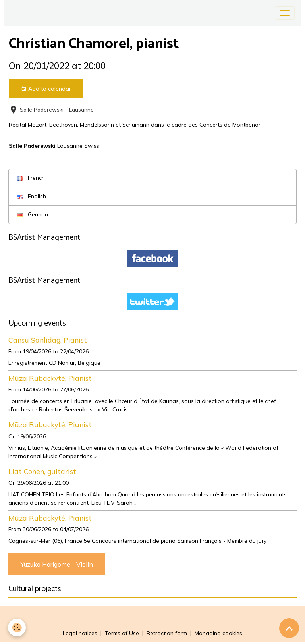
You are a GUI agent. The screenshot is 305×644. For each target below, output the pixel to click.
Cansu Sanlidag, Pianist (48, 340)
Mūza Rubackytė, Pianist (50, 378)
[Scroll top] (289, 628)
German (32, 214)
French (31, 178)
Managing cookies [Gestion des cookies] (218, 633)
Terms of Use (122, 633)
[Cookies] (17, 628)
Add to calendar (46, 89)
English (31, 196)
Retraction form (167, 633)
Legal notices (80, 633)
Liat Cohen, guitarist (42, 471)
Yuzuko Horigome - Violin (57, 564)
